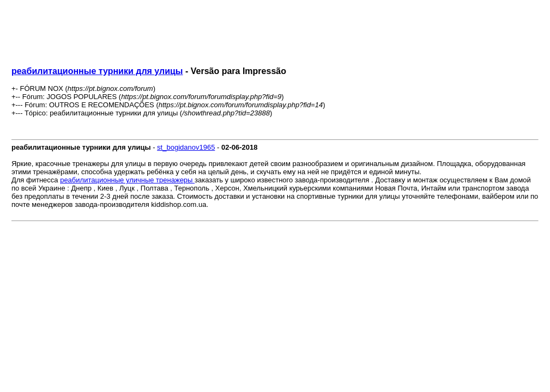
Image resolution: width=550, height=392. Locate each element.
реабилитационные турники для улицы (97, 71)
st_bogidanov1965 (186, 147)
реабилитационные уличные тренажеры (127, 180)
